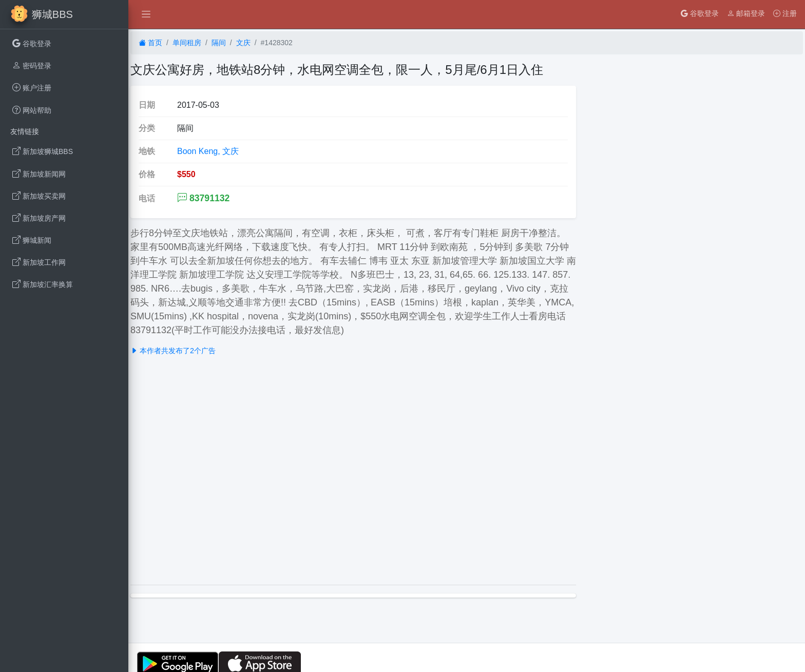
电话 (147, 198)
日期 (147, 105)
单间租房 (187, 43)
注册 (785, 13)
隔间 (219, 43)
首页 (150, 43)
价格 (147, 174)
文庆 (243, 43)
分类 (147, 128)
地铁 (147, 151)
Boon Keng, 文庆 (208, 151)
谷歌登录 (700, 13)
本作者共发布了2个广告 (173, 351)
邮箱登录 (746, 13)
